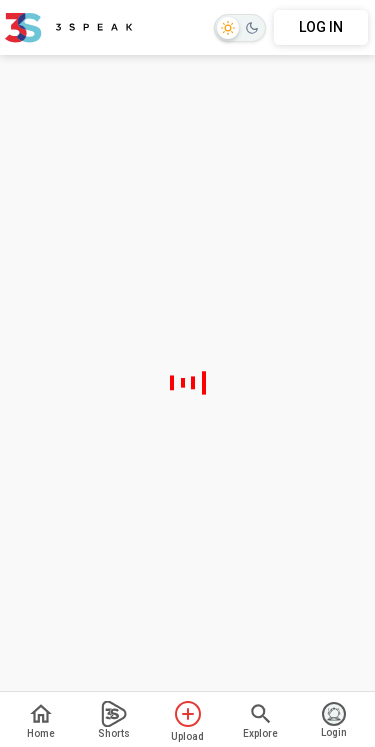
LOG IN (321, 27)
